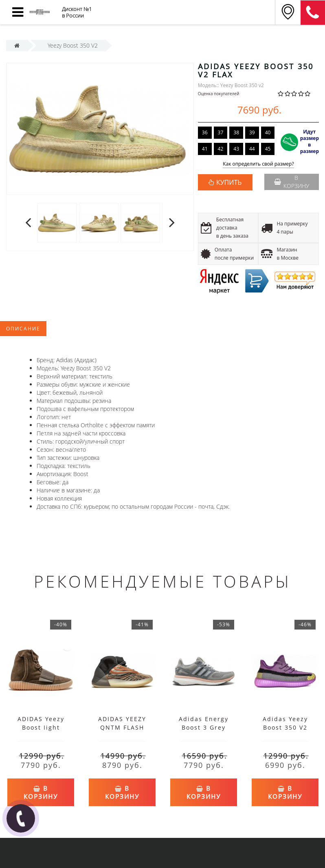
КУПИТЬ (229, 182)
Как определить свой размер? (258, 164)
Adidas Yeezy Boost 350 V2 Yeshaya (285, 727)
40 (268, 132)
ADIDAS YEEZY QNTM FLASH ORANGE (122, 727)
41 (205, 149)
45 (268, 149)
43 (236, 149)
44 (252, 149)
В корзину (292, 182)
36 (205, 132)
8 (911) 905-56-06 (313, 13)
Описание (23, 329)
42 (221, 149)
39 (252, 132)
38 (236, 132)
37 (221, 132)
